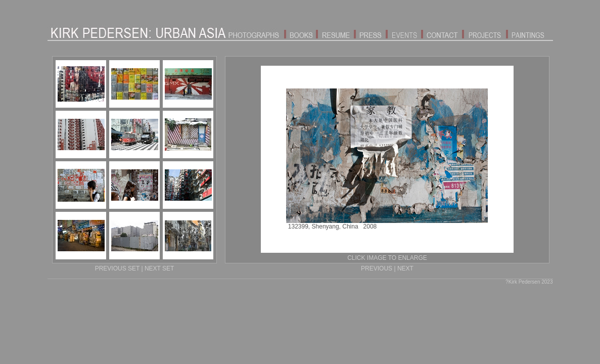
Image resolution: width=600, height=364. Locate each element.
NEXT (405, 268)
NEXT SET (159, 268)
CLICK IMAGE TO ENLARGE (387, 258)
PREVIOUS (377, 268)
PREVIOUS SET (117, 268)
